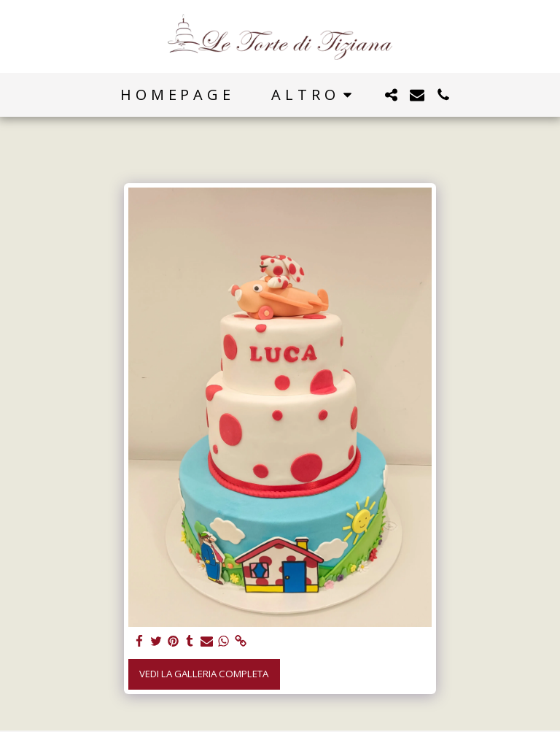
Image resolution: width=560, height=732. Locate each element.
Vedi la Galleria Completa (204, 674)
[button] (391, 95)
